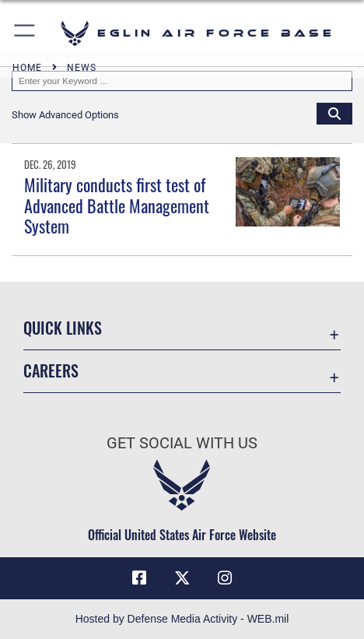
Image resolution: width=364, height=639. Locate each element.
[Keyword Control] (182, 81)
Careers (51, 370)
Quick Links (63, 328)
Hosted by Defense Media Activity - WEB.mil (182, 619)
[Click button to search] (334, 113)
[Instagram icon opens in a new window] (225, 578)
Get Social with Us (182, 443)
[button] (25, 33)
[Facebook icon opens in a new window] (139, 578)
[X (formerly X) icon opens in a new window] (182, 578)
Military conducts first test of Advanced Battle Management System (117, 205)
